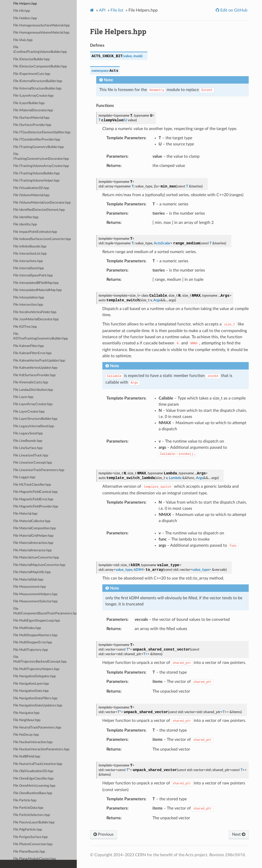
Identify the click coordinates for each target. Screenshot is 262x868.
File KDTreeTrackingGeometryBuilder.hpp (41, 336)
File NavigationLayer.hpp (31, 684)
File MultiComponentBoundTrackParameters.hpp (45, 611)
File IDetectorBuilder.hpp (31, 59)
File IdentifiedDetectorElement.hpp (39, 210)
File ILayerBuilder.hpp (29, 103)
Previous (103, 834)
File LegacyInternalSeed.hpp (34, 426)
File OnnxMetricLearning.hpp (34, 786)
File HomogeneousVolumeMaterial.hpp (41, 33)
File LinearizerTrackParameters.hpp (39, 470)
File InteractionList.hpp (30, 254)
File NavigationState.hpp (31, 691)
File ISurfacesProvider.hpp (32, 125)
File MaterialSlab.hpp (28, 580)
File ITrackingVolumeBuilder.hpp (36, 173)
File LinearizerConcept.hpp (33, 463)
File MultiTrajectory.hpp (31, 650)
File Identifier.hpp (26, 217)
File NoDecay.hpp (26, 735)
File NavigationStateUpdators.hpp (38, 706)
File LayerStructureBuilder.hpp (35, 419)
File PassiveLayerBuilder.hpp (34, 822)
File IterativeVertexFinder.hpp (35, 312)
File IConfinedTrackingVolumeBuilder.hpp (40, 50)
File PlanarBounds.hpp (29, 852)
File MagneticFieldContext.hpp (35, 492)
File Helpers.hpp (25, 4)
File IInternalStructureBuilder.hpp (37, 89)
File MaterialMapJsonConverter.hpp (39, 565)
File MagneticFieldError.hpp (33, 499)
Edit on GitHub (233, 10)
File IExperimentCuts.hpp (32, 74)
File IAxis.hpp (23, 40)
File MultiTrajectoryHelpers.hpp (36, 669)
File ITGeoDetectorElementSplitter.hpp (42, 132)
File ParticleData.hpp (28, 808)
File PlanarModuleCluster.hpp (35, 859)
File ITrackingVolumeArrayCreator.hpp (41, 166)
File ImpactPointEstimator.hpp (35, 232)
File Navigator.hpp (26, 713)
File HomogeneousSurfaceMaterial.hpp (41, 26)
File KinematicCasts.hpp (31, 382)
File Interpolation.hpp (29, 298)
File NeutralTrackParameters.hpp (37, 728)
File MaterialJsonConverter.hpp (36, 558)
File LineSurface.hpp (28, 448)
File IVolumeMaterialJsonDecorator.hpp (42, 203)
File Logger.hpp (24, 477)
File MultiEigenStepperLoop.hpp (37, 621)
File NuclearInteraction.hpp (33, 742)
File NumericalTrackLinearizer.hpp (38, 764)
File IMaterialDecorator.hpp (33, 110)
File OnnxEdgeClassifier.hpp (33, 779)
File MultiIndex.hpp (27, 628)
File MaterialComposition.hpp (35, 528)
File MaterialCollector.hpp (32, 521)
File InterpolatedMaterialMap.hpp (37, 290)
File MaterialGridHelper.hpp (33, 536)
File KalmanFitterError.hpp (32, 353)
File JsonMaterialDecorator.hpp (36, 319)
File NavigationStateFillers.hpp (35, 698)
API (102, 10)
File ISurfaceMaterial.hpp (31, 118)
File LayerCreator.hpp (29, 412)
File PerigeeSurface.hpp (30, 837)
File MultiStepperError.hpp (33, 642)
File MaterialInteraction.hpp (33, 543)
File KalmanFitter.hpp (29, 346)
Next (239, 834)
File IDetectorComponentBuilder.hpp (40, 67)
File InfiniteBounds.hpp (30, 247)
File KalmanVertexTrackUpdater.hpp (39, 361)
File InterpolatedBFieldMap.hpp (36, 283)
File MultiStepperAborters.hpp (35, 635)
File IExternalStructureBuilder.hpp (38, 81)
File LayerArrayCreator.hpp (33, 404)
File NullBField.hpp (27, 757)
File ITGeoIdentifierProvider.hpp (37, 140)
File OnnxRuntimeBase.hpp (33, 793)
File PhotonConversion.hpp (33, 844)
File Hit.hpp (22, 11)
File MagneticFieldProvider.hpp (36, 507)
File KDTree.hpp (25, 327)
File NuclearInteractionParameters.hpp (41, 749)
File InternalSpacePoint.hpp (33, 276)
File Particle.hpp (25, 800)
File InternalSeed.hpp (29, 268)
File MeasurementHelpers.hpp (35, 594)
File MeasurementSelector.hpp (35, 601)
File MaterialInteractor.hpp (32, 550)
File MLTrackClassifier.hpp (32, 485)
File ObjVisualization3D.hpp (33, 771)
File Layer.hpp (23, 397)
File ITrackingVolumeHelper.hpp (36, 181)
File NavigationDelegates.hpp (35, 676)
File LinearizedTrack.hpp (31, 456)
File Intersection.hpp (28, 305)
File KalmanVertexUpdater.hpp (35, 368)
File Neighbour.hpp (27, 720)
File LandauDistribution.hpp (33, 390)
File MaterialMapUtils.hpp (32, 572)
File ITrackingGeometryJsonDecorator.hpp (41, 157)
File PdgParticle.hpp (28, 830)
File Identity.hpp (25, 225)
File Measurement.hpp (30, 587)
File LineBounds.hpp (28, 441)
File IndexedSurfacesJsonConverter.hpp (42, 239)
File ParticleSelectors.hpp (32, 815)
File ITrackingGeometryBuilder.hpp (39, 147)
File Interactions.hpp (28, 261)
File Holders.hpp (25, 18)
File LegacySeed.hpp (28, 433)
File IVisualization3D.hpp (31, 188)
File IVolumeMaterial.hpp (31, 195)
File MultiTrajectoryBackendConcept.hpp (40, 659)
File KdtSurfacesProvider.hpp (34, 375)
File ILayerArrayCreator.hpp (33, 96)
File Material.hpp (25, 514)
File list (117, 10)
